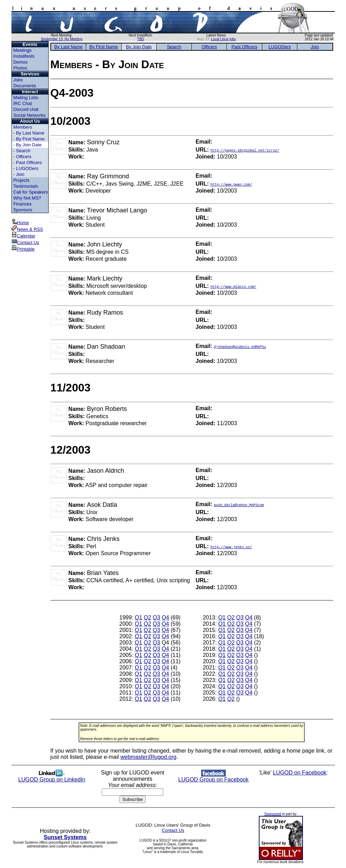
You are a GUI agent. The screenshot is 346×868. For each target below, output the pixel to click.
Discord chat (26, 109)
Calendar (23, 236)
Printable (23, 249)
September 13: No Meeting (61, 39)
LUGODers (27, 168)
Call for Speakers (31, 192)
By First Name (30, 139)
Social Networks (29, 115)
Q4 (165, 618)
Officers (24, 157)
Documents (25, 86)
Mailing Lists (26, 98)
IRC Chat (22, 103)
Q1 (138, 618)
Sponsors (23, 210)
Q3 (156, 618)
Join (20, 174)
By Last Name (30, 133)
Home (20, 223)
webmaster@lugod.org (149, 757)
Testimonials (26, 186)
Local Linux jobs (223, 39)
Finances (22, 204)
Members (23, 127)
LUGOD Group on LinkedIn (52, 777)
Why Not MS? (27, 198)
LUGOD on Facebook (300, 773)
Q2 (147, 618)
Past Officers (29, 163)
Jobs (18, 80)
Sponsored (273, 814)
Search (23, 151)
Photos (20, 68)
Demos (20, 62)
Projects (21, 180)
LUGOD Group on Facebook (213, 777)
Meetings (22, 50)
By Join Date (29, 145)
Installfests (24, 56)
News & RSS (27, 229)
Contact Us (25, 242)
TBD (141, 39)
